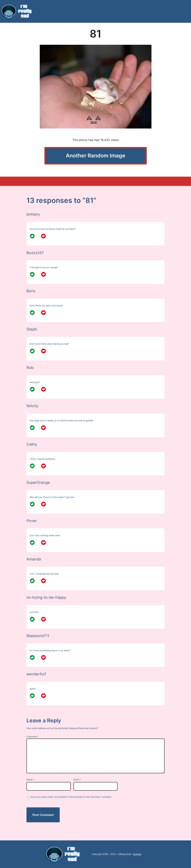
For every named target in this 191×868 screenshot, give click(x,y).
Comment (32, 737)
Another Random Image (96, 156)
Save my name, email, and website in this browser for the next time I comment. (71, 797)
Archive (137, 854)
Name (30, 780)
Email (77, 780)
